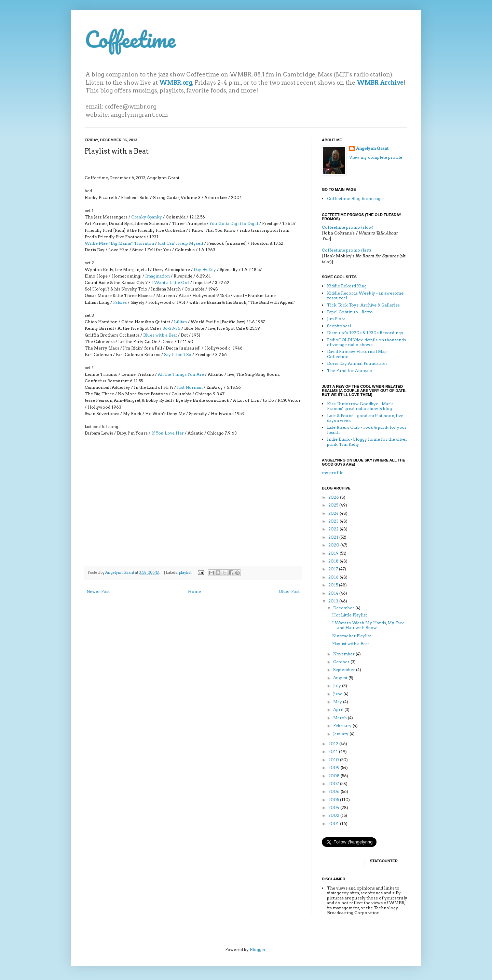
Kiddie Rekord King (347, 286)
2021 (334, 537)
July (338, 686)
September (345, 670)
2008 (334, 776)
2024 (334, 513)
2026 (334, 497)
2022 (334, 529)
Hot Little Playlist (350, 615)
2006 (334, 791)
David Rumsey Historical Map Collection (357, 354)
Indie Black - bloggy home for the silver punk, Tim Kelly (367, 442)
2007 (334, 784)
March (340, 718)
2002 (334, 815)
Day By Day (205, 269)
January (341, 734)
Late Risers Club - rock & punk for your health (367, 430)
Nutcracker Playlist (352, 636)
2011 (334, 751)
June (338, 694)
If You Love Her (168, 433)
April (339, 709)
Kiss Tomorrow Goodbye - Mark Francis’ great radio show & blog (360, 406)
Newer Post (98, 591)
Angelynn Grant (120, 573)
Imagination (158, 276)
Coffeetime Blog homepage (355, 198)
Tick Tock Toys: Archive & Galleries (363, 305)
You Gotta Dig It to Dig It (234, 223)
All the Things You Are (181, 374)
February (343, 726)
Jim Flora (336, 319)
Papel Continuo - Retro (350, 312)
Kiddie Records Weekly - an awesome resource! (365, 295)
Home (194, 591)
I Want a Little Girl (170, 282)
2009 (334, 768)
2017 (334, 569)
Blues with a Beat (160, 335)
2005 (334, 800)
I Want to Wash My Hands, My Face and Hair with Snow (368, 625)
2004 (334, 807)
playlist (185, 573)
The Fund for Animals (349, 371)
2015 (334, 585)
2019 (334, 553)
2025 (334, 505)
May (338, 702)
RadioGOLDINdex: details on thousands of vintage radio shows (366, 342)
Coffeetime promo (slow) (348, 227)
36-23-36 (172, 328)
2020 (334, 545)
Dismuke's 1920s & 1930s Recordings (365, 333)
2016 (334, 577)
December (344, 608)
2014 (334, 593)
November (344, 654)
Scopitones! (339, 326)
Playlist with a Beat (351, 644)
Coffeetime (130, 39)
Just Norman (190, 387)
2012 (334, 744)
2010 (334, 760)
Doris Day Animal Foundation (357, 363)
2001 (334, 823)
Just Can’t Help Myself (181, 243)
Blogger (258, 949)
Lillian (180, 322)
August (341, 678)
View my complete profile (376, 157)
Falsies (120, 302)
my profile (333, 473)
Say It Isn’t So (178, 354)
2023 (334, 521)
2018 (334, 561)
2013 (334, 601)
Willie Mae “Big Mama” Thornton (119, 243)
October (342, 662)
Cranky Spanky (147, 217)
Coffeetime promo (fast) (346, 250)
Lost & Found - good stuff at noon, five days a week (365, 418)
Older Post (289, 591)
